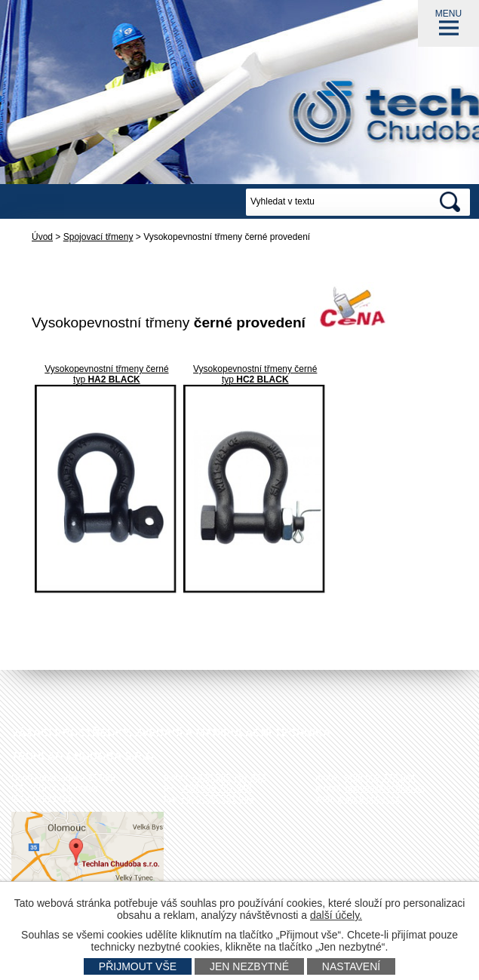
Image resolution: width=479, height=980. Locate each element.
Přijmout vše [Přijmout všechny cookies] (138, 966)
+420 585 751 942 (229, 778)
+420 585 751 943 (217, 799)
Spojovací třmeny (98, 237)
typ (107, 379)
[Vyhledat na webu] (338, 202)
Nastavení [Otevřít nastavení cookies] (351, 966)
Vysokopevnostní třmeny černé (106, 369)
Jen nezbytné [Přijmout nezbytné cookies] (249, 966)
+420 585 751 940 (215, 788)
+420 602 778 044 (379, 778)
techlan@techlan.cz (385, 788)
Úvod (42, 237)
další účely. (336, 915)
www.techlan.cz (368, 799)
